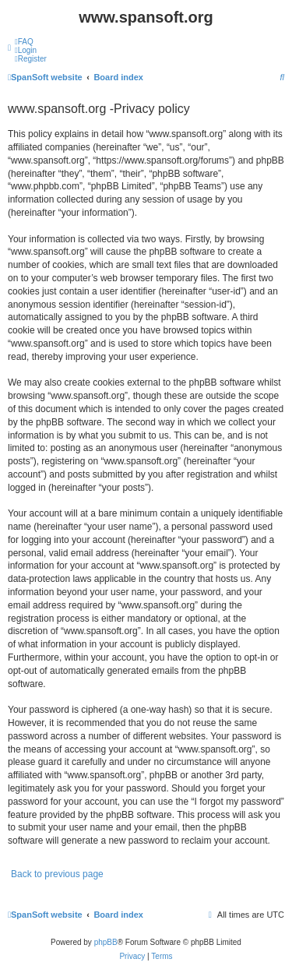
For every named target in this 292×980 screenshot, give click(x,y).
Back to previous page (57, 874)
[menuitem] (24, 42)
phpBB (106, 942)
